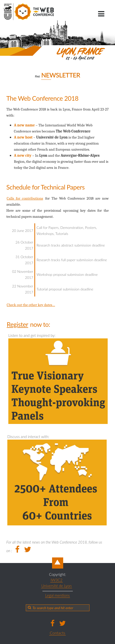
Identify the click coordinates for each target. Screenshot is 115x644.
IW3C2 (56, 580)
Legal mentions (57, 595)
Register (18, 324)
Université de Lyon (57, 586)
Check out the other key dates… (31, 305)
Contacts (57, 633)
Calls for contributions (25, 198)
